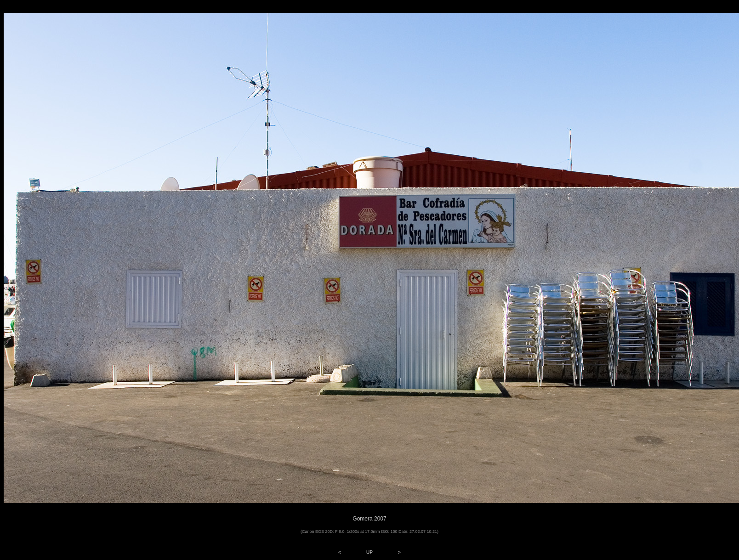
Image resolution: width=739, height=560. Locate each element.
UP (369, 552)
